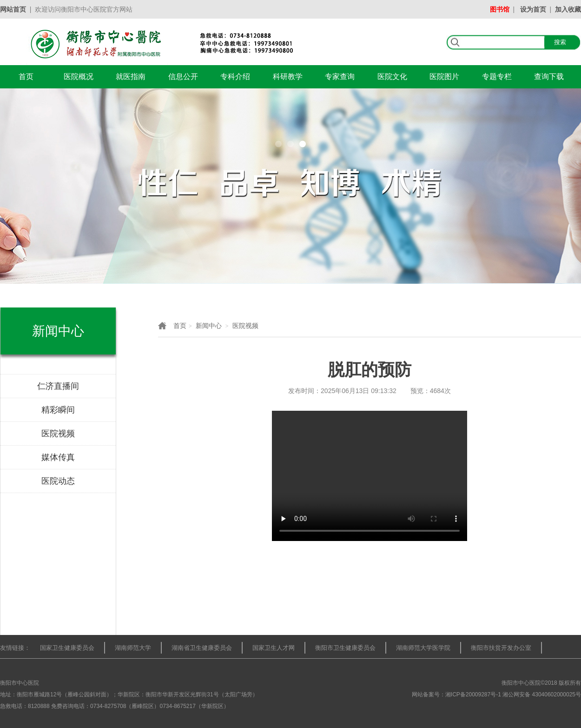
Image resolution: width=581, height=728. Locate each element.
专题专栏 (497, 77)
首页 (26, 77)
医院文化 (392, 77)
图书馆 (500, 9)
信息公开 (183, 77)
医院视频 (245, 326)
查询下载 (549, 77)
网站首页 (13, 9)
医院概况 (79, 77)
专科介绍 (235, 77)
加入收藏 (568, 9)
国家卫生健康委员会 (67, 648)
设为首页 (533, 9)
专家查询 (340, 77)
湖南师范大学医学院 (423, 648)
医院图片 (444, 77)
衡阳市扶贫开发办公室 (501, 648)
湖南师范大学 (133, 648)
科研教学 (288, 77)
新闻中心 (209, 326)
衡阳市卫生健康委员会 (345, 648)
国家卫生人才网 (274, 648)
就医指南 (131, 77)
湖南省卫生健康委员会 (202, 648)
